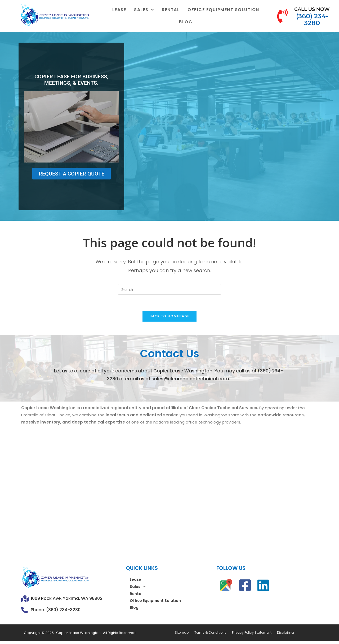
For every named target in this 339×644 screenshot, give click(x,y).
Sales (144, 10)
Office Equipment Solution (223, 10)
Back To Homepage (169, 316)
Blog (186, 22)
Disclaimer (285, 633)
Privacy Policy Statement (251, 633)
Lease (119, 10)
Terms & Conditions (210, 633)
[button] (144, 10)
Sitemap (182, 633)
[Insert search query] (169, 289)
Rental (171, 10)
